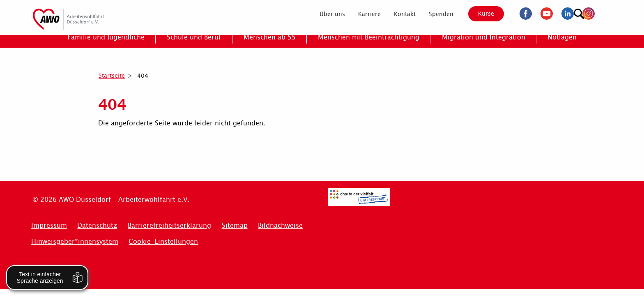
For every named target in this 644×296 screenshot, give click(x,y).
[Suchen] (603, 13)
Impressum (49, 225)
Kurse (479, 14)
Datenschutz (97, 225)
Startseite (112, 76)
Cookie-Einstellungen (163, 242)
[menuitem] (325, 14)
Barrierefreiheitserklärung (169, 225)
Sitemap (235, 225)
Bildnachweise (280, 225)
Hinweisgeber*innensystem (75, 242)
